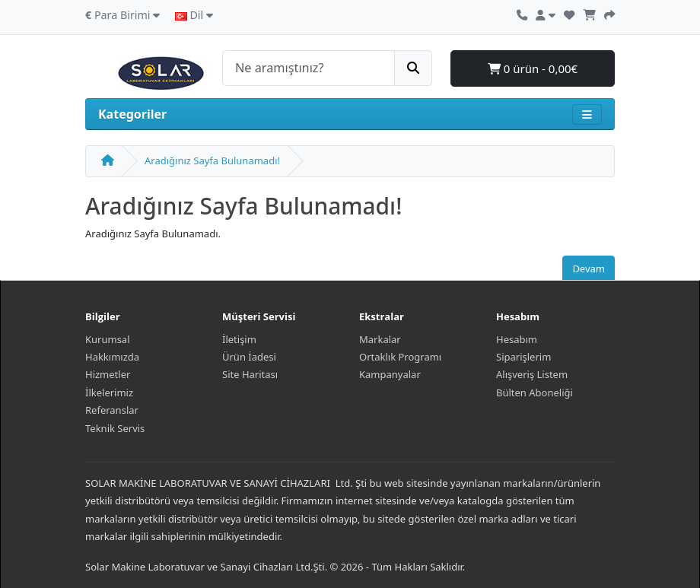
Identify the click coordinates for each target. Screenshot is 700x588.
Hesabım (517, 339)
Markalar (380, 339)
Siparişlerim (523, 357)
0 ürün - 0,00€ (533, 68)
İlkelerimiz (109, 393)
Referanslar (112, 410)
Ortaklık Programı (400, 357)
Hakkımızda (112, 357)
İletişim (239, 339)
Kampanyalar (390, 374)
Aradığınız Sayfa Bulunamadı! (212, 161)
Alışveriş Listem (532, 374)
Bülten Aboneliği (535, 393)
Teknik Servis (115, 428)
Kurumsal (108, 339)
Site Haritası (250, 374)
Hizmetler (108, 374)
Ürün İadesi (249, 357)
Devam (589, 269)
